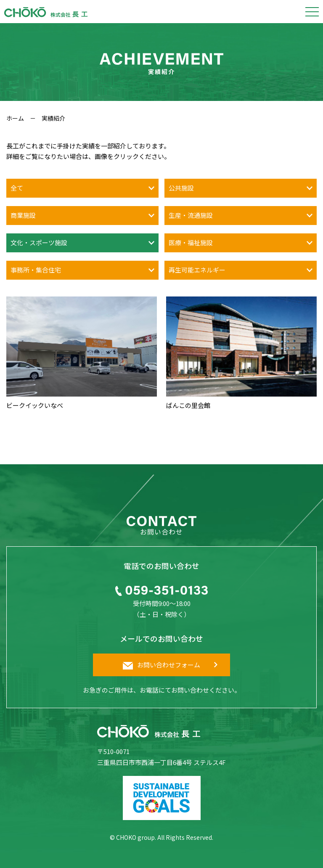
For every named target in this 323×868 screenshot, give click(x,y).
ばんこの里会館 (188, 405)
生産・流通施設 (191, 215)
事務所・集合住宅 (36, 270)
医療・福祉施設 (191, 242)
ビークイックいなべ (35, 405)
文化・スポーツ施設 (39, 242)
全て (17, 188)
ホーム (15, 118)
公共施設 (181, 188)
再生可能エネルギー (197, 270)
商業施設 (23, 215)
